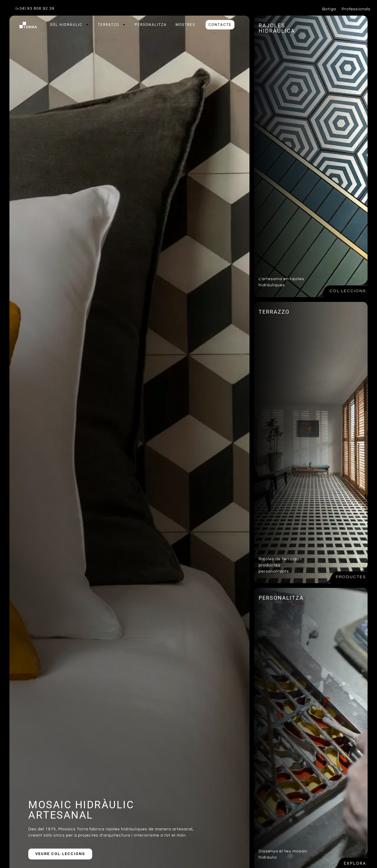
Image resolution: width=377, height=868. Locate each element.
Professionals (356, 9)
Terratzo (112, 25)
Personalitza (151, 25)
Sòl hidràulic (70, 25)
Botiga (329, 9)
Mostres (185, 25)
